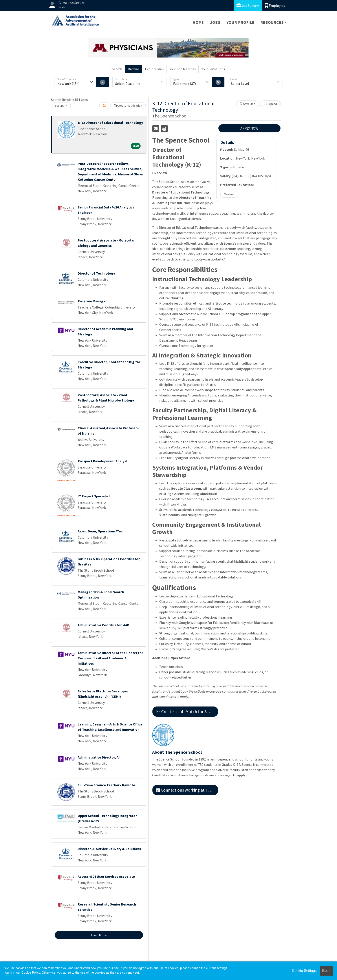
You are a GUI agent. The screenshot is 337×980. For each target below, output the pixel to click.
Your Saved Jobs (213, 69)
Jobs (215, 22)
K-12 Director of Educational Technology (111, 123)
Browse (133, 69)
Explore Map (154, 69)
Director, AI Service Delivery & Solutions (109, 849)
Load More (99, 935)
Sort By (60, 106)
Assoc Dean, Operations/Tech (101, 531)
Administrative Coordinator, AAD (103, 625)
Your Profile (241, 22)
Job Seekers (248, 5)
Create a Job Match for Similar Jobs (187, 711)
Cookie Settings (304, 971)
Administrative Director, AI (99, 757)
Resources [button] (272, 22)
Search (117, 69)
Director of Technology (96, 273)
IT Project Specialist (94, 496)
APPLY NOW (249, 128)
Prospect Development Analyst (103, 461)
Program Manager (92, 301)
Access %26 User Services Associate (106, 876)
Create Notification (128, 106)
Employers (275, 5)
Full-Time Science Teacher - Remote (106, 785)
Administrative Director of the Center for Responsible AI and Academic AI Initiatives (110, 658)
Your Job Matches (183, 69)
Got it (326, 971)
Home (198, 22)
